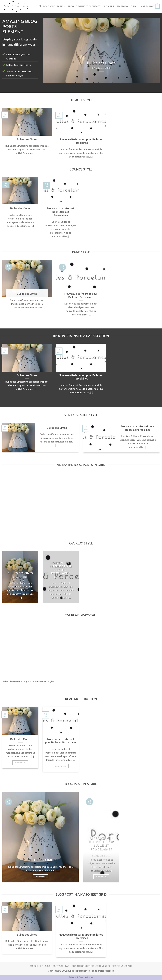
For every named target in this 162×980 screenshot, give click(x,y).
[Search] (40, 6)
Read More (20, 763)
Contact (58, 966)
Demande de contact (88, 6)
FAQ (67, 966)
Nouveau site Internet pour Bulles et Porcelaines (81, 141)
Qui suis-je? (36, 966)
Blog (71, 6)
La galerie (109, 6)
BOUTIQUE (49, 6)
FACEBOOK (122, 6)
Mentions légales (122, 966)
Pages (61, 6)
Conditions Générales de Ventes (91, 966)
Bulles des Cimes (27, 139)
